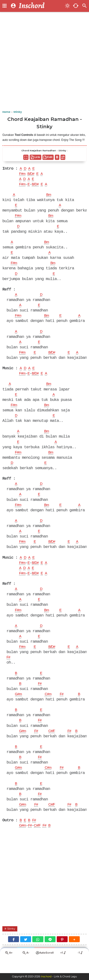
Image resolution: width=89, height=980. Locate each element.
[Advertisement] (44, 61)
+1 (63, 968)
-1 (81, 968)
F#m (23, 174)
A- (26, 968)
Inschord (46, 977)
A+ (9, 968)
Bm (49, 196)
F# (9, 668)
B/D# (33, 174)
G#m (19, 706)
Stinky (12, 943)
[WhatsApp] (38, 954)
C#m (50, 706)
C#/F (54, 743)
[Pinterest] (62, 954)
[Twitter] (26, 954)
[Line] (50, 954)
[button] (74, 954)
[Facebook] (14, 954)
